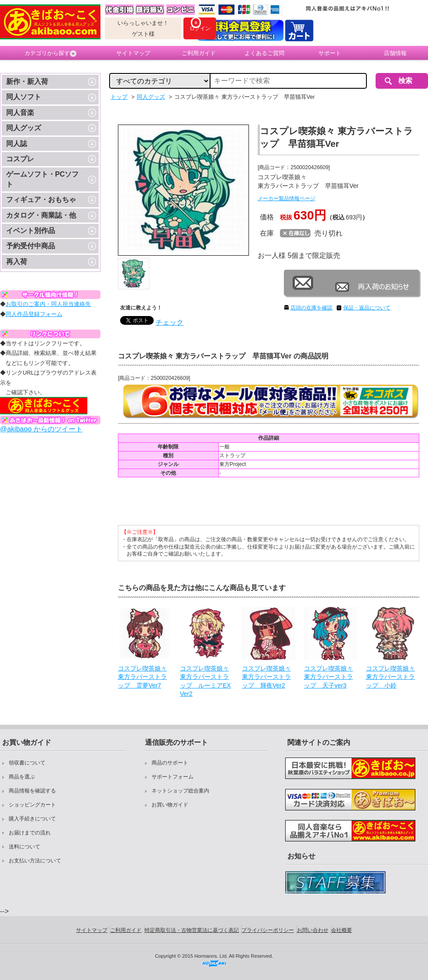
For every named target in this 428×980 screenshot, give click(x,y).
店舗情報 (395, 53)
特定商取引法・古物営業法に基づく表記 (192, 930)
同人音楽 (20, 113)
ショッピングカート (32, 805)
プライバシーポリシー (268, 930)
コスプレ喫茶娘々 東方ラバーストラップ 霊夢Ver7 (142, 677)
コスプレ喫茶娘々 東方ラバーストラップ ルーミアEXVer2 (205, 681)
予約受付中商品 (31, 246)
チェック (169, 322)
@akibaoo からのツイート (41, 429)
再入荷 (17, 262)
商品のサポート (170, 763)
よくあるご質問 (264, 53)
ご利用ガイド (199, 53)
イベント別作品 (31, 231)
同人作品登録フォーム (34, 314)
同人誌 (17, 144)
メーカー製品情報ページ (286, 198)
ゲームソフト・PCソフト (42, 179)
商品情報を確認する (32, 791)
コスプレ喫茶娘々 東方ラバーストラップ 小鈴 (390, 677)
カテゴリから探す (50, 53)
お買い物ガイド (170, 805)
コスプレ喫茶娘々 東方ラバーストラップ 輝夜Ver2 (266, 677)
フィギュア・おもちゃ (41, 200)
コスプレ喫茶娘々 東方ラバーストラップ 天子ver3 (328, 677)
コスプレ (20, 159)
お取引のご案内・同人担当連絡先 (48, 304)
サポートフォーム (173, 777)
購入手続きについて (32, 819)
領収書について (27, 763)
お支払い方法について (35, 861)
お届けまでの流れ (30, 833)
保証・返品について (367, 308)
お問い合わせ (313, 930)
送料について (24, 847)
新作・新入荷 (27, 82)
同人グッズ (24, 128)
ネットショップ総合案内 (180, 791)
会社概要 (342, 930)
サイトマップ (133, 53)
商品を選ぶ (22, 777)
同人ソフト (24, 97)
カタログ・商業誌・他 (41, 215)
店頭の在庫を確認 (311, 308)
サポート (330, 53)
